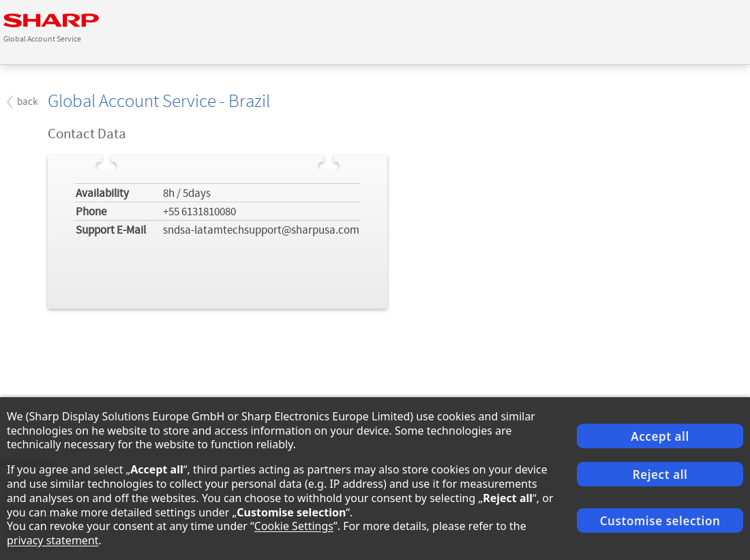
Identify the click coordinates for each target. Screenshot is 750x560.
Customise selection (660, 521)
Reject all (660, 475)
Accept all (660, 436)
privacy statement (53, 540)
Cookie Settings (294, 526)
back (27, 102)
